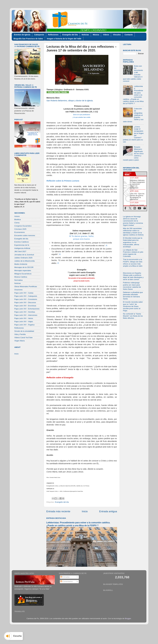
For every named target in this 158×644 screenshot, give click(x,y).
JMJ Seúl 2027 (20, 251)
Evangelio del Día (70, 35)
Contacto (129, 35)
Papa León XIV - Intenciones (26, 315)
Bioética (18, 219)
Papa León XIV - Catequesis (26, 296)
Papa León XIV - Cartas (24, 293)
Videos (106, 35)
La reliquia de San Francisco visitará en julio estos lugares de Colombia (133, 253)
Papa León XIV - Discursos (25, 302)
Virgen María (20, 341)
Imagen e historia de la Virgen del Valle (64, 39)
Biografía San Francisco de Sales (28, 39)
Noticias (85, 35)
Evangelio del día (62, 502)
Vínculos (117, 35)
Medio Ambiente (21, 264)
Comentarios (67, 581)
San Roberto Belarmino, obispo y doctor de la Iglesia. (70, 101)
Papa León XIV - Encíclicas (25, 306)
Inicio (85, 511)
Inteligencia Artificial (22, 248)
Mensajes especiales (23, 271)
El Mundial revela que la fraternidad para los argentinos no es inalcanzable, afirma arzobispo (133, 242)
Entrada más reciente (58, 511)
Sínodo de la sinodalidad (24, 331)
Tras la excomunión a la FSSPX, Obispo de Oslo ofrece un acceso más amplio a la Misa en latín (133, 263)
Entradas (65, 577)
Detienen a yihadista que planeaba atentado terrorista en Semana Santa (133, 296)
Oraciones (19, 290)
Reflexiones (53, 35)
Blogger (128, 618)
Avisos (17, 216)
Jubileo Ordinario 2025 (23, 258)
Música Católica (21, 277)
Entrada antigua (108, 511)
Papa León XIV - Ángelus (25, 325)
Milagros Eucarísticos (23, 274)
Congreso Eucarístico (23, 226)
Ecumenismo (20, 232)
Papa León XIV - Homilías (25, 312)
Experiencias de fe (22, 245)
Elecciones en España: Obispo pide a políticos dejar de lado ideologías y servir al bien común (133, 276)
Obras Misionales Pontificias (26, 286)
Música (96, 35)
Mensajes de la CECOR (24, 267)
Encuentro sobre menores (25, 235)
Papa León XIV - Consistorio (26, 299)
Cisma (17, 223)
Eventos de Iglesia (22, 35)
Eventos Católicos (22, 242)
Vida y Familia (20, 334)
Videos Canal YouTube (24, 338)
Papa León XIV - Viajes (24, 322)
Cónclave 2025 (20, 229)
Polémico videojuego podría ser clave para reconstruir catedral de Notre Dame (132, 286)
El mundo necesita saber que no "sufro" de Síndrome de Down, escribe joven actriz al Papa (133, 306)
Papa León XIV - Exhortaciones (27, 309)
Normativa (19, 280)
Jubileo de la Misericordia (25, 261)
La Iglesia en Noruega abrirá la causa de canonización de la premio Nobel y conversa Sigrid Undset (133, 221)
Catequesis (39, 35)
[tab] (129, 174)
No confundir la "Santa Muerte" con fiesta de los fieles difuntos (133, 316)
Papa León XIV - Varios (24, 318)
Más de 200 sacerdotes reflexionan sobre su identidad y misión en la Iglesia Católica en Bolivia (133, 232)
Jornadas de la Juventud (24, 255)
